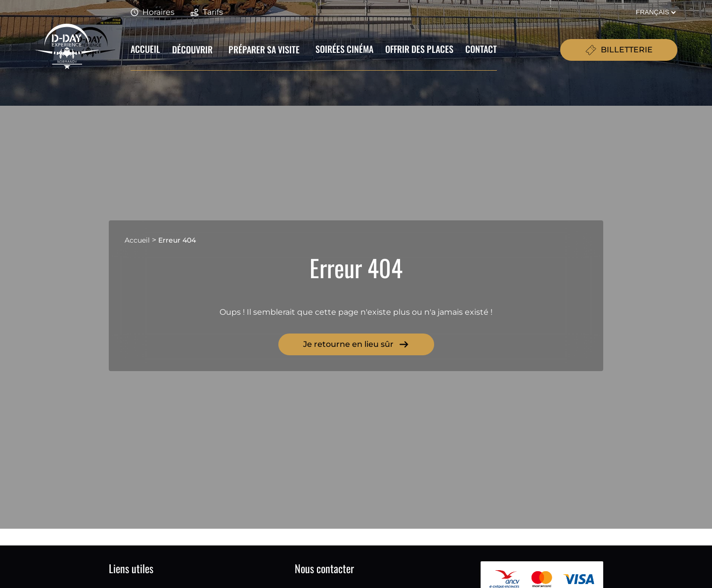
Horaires (153, 13)
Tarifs (207, 13)
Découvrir (192, 49)
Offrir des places (419, 49)
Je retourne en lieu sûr (356, 344)
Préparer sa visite (264, 49)
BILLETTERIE (619, 50)
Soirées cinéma (344, 49)
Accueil (145, 49)
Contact (481, 49)
